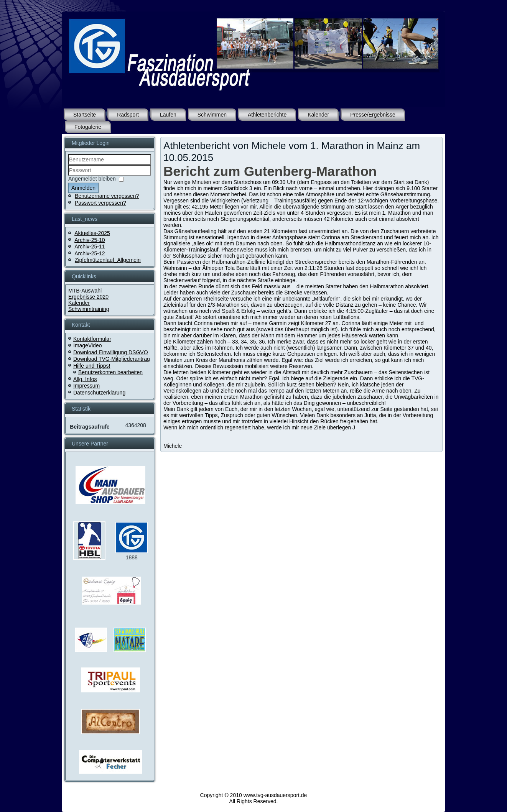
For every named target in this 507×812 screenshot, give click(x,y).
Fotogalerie (88, 127)
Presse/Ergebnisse (373, 115)
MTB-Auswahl (85, 291)
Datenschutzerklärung (99, 393)
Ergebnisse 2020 (88, 297)
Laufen (168, 115)
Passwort (68, 176)
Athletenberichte (267, 115)
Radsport (128, 115)
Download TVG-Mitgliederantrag (112, 359)
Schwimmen (212, 115)
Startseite (85, 115)
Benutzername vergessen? (107, 196)
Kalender (318, 115)
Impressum (86, 386)
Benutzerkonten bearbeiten (110, 372)
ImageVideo (87, 345)
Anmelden (83, 188)
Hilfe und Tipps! (92, 366)
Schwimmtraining (89, 309)
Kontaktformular (92, 339)
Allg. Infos (85, 379)
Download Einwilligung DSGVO (111, 352)
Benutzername (68, 165)
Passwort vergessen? (100, 203)
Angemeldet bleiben (92, 179)
